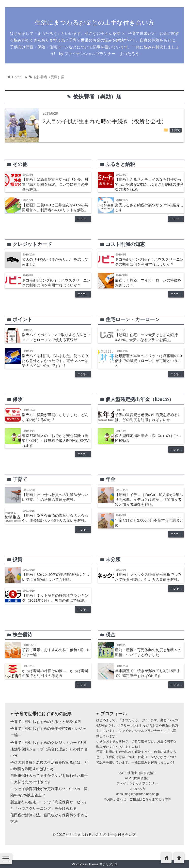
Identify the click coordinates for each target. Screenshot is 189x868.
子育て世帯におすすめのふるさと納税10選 (46, 722)
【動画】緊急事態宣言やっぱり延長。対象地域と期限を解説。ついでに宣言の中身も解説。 (55, 184)
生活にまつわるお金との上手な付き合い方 (94, 22)
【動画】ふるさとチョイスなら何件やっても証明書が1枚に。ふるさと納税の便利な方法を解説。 (149, 184)
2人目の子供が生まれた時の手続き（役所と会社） (105, 121)
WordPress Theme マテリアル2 (94, 864)
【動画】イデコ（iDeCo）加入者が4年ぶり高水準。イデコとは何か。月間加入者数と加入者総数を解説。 (149, 500)
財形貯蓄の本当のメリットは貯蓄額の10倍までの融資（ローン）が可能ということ (148, 361)
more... (83, 219)
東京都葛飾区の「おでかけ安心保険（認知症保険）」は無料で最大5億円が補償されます (56, 441)
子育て (176, 130)
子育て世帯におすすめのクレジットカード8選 (48, 742)
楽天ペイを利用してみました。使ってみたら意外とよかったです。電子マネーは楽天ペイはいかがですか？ (55, 361)
